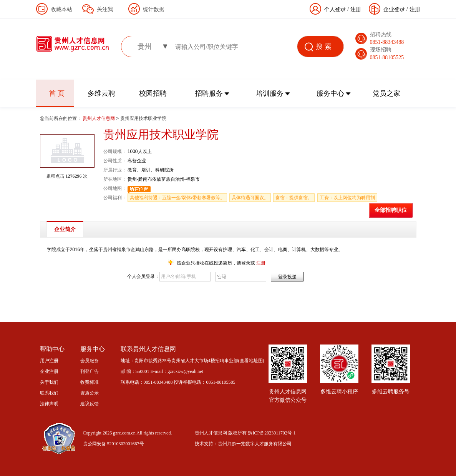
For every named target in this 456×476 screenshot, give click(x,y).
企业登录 (394, 9)
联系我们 (49, 393)
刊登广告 (90, 371)
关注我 (105, 9)
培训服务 (270, 93)
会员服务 (90, 361)
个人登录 (335, 9)
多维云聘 (101, 93)
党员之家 (386, 93)
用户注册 (49, 361)
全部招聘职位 (391, 210)
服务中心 (330, 93)
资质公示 (90, 393)
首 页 (57, 93)
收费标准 (90, 382)
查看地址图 (251, 361)
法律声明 (49, 404)
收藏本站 (61, 9)
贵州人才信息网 (99, 118)
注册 (415, 9)
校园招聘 (153, 93)
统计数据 (154, 9)
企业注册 (49, 371)
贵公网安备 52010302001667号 (114, 444)
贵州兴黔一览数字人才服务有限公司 (255, 444)
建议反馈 (90, 404)
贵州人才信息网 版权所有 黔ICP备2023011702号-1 (245, 433)
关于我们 (49, 382)
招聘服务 (209, 93)
